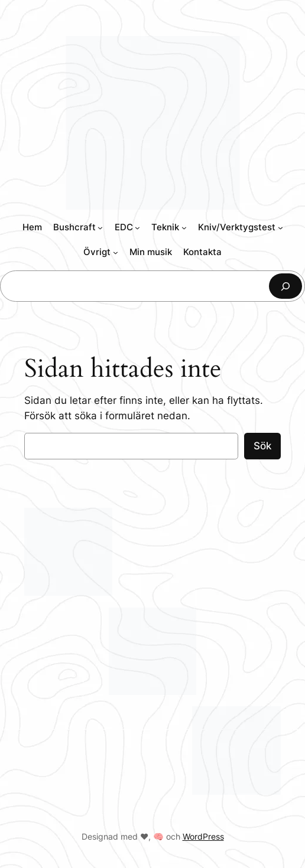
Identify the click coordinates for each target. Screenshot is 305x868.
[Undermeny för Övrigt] (116, 252)
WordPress (203, 836)
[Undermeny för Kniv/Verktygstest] (280, 228)
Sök (262, 446)
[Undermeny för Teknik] (184, 228)
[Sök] (285, 286)
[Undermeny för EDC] (137, 228)
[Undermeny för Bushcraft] (100, 228)
